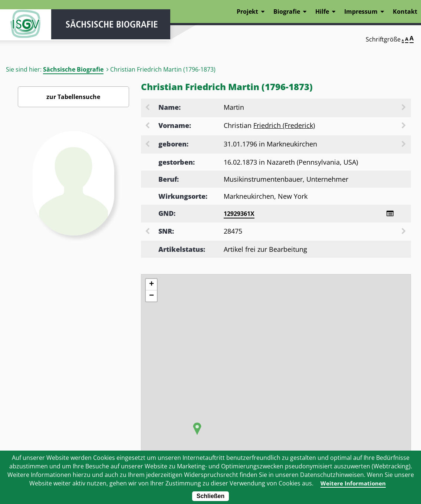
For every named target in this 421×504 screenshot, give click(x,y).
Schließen (211, 496)
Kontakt (405, 11)
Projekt (247, 11)
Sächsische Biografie (73, 69)
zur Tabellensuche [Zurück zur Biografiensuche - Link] (73, 97)
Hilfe (322, 11)
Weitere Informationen (353, 483)
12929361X (239, 214)
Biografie (287, 11)
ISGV (22, 27)
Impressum (361, 11)
